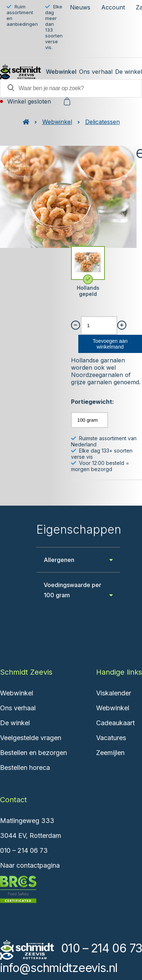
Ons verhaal (96, 72)
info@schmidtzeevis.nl (59, 968)
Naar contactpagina (30, 865)
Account (113, 7)
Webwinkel (61, 72)
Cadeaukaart (115, 723)
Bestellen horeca (25, 768)
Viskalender (114, 693)
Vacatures (111, 738)
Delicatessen (102, 122)
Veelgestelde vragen (31, 738)
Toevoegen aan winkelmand (110, 344)
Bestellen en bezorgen (33, 753)
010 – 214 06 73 (24, 850)
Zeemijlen (110, 753)
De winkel (129, 72)
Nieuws (80, 7)
